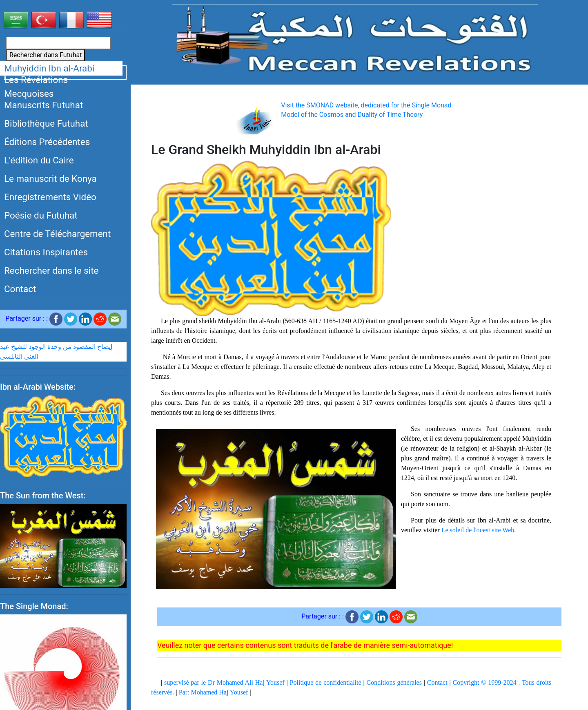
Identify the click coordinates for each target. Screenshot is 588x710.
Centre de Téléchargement (57, 234)
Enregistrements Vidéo (50, 197)
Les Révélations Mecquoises (36, 87)
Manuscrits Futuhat (43, 105)
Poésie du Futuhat (41, 215)
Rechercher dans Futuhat (46, 55)
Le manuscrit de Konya (50, 179)
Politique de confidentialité (326, 682)
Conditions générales (394, 682)
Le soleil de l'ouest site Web (478, 530)
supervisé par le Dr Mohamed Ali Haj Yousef (224, 682)
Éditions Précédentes (47, 142)
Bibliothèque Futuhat (46, 123)
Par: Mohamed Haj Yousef (214, 692)
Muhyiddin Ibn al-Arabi (49, 68)
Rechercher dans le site (51, 270)
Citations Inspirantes (46, 252)
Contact (20, 289)
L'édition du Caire (39, 160)
